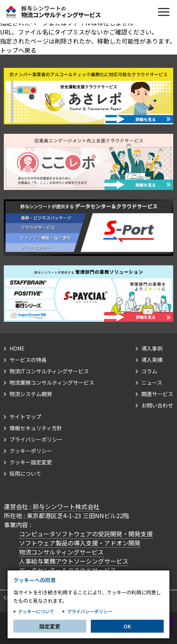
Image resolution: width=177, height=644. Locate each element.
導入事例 (152, 348)
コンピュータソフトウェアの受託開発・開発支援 (86, 534)
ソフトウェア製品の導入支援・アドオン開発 (80, 543)
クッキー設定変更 (31, 462)
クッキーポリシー (31, 451)
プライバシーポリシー (36, 439)
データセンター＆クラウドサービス (68, 570)
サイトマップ (25, 417)
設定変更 (50, 632)
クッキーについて (36, 617)
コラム (149, 371)
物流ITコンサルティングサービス (49, 371)
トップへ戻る (18, 50)
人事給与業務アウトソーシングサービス (74, 561)
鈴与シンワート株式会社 (66, 506)
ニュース (152, 382)
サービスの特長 (28, 360)
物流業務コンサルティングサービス (52, 382)
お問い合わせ (157, 405)
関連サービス (157, 394)
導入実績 (152, 360)
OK (127, 632)
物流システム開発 (31, 394)
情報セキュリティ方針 (36, 428)
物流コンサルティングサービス (61, 552)
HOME (17, 348)
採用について (25, 473)
